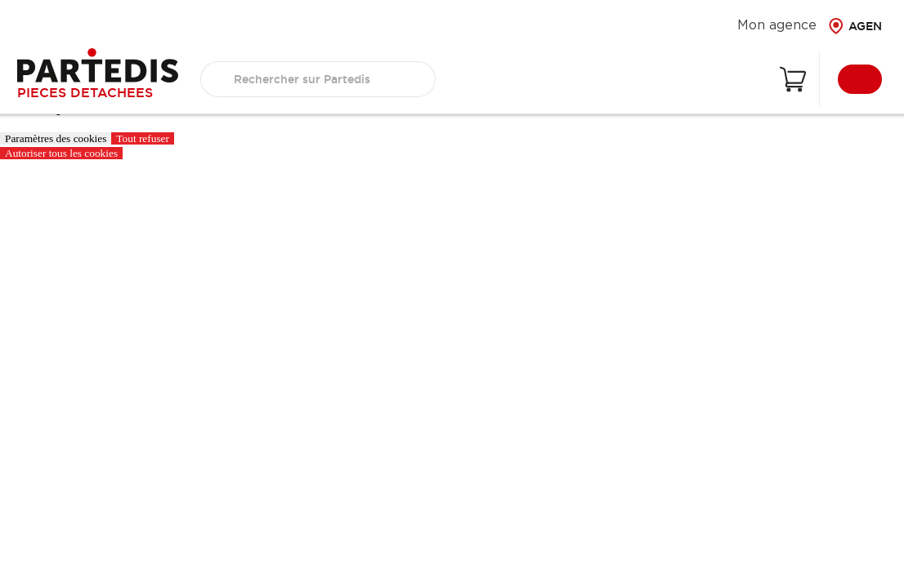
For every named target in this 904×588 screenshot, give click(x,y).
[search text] (318, 79)
